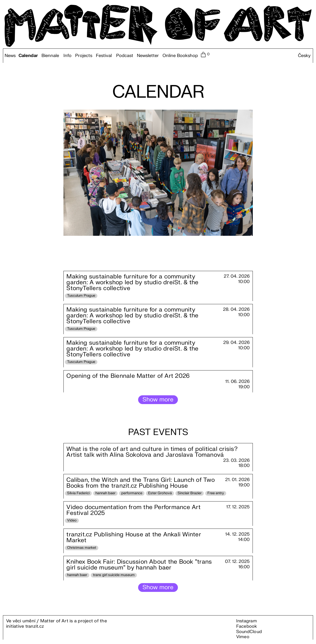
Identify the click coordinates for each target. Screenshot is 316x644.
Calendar (28, 56)
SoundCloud (249, 633)
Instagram (247, 623)
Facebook (247, 628)
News (10, 56)
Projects (84, 56)
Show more (158, 400)
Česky (304, 56)
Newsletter (148, 56)
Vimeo (243, 638)
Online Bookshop (180, 56)
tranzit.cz (35, 628)
